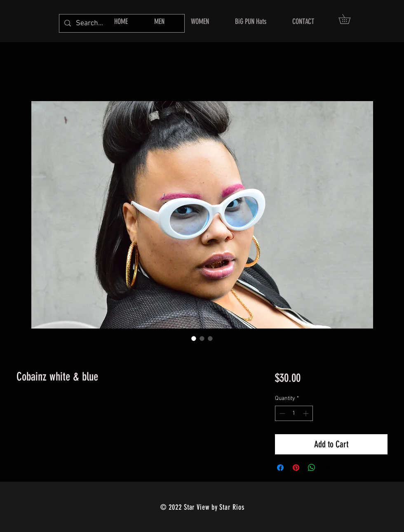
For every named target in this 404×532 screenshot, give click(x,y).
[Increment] (307, 413)
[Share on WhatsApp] (312, 468)
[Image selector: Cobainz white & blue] (194, 338)
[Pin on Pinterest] (296, 468)
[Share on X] (327, 468)
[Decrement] (281, 413)
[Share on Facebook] (280, 468)
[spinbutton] (294, 413)
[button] (349, 19)
